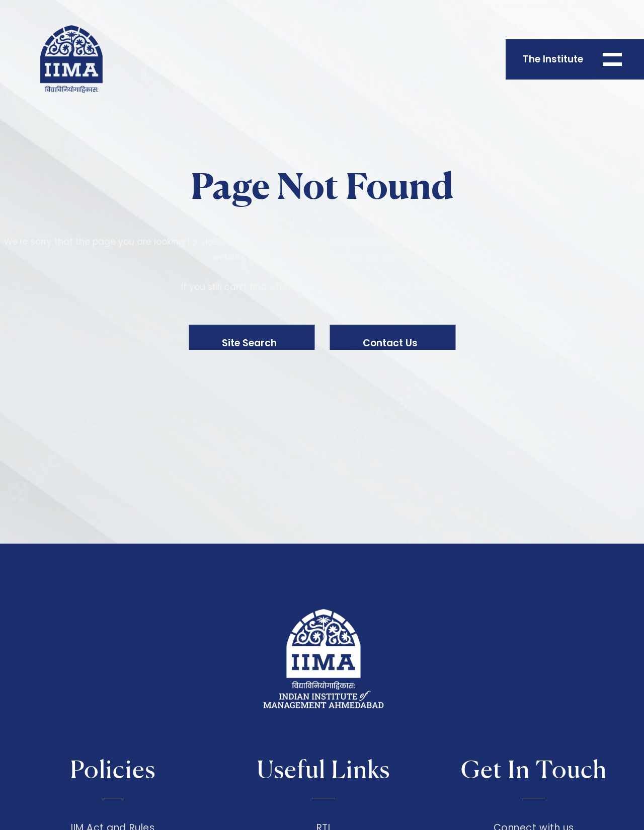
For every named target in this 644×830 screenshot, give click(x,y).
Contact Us (390, 343)
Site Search (249, 343)
